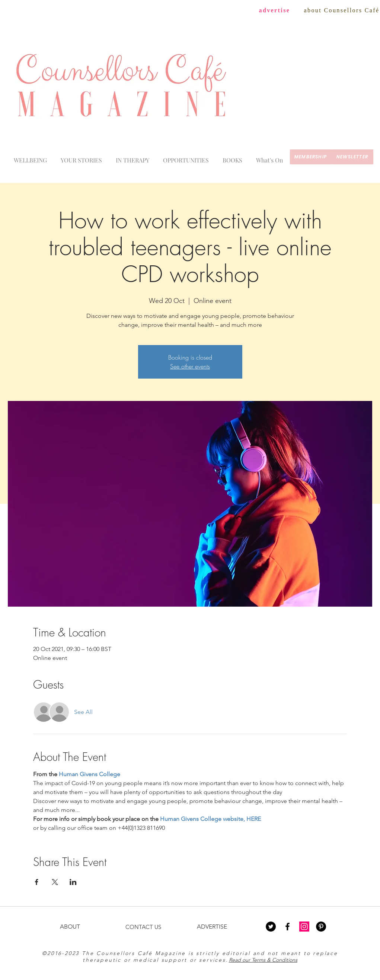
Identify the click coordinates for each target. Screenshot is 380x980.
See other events (190, 366)
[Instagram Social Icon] (304, 927)
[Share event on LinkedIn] (73, 882)
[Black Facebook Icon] (288, 927)
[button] (270, 157)
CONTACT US (143, 927)
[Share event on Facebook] (37, 882)
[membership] (311, 157)
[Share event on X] (55, 882)
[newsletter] (352, 157)
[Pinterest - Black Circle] (321, 927)
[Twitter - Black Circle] (271, 927)
